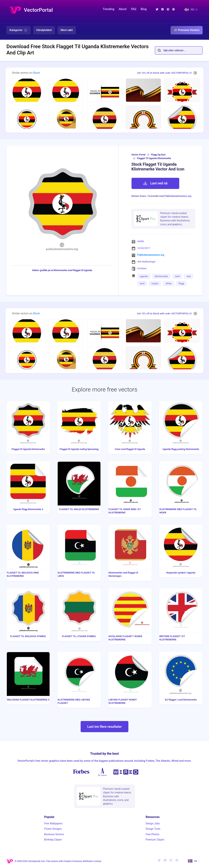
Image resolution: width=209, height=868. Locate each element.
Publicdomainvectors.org (178, 196)
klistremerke (161, 276)
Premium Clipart (155, 840)
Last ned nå (155, 183)
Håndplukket (44, 30)
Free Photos (153, 834)
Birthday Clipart (53, 840)
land (177, 276)
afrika (169, 283)
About (123, 9)
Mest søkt (67, 30)
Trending (108, 9)
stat (189, 276)
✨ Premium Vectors (187, 30)
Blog (144, 9)
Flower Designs (53, 829)
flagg (181, 283)
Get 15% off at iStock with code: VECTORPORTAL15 (164, 73)
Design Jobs (153, 823)
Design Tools (153, 829)
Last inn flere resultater (104, 727)
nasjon (155, 283)
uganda (144, 276)
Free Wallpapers (53, 823)
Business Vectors (54, 834)
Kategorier (19, 30)
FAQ (134, 9)
